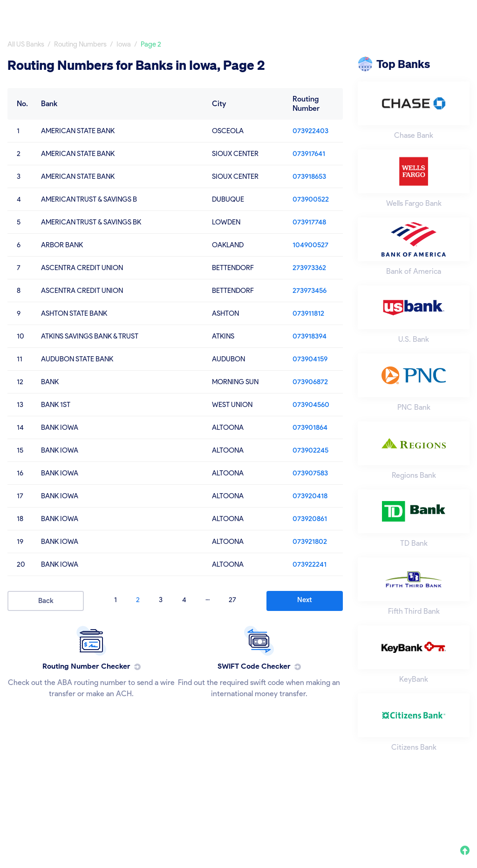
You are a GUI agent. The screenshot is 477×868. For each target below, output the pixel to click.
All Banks (326, 13)
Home (283, 13)
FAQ (462, 807)
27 (232, 600)
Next (305, 600)
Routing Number (387, 13)
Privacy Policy (336, 807)
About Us (287, 807)
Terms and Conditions (407, 807)
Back (46, 601)
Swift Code (451, 13)
